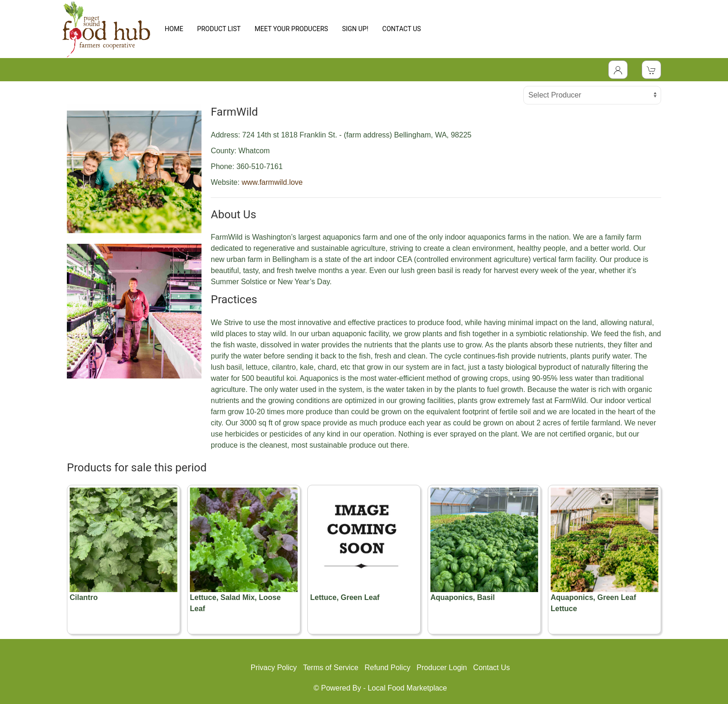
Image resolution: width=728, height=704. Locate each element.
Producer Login (442, 668)
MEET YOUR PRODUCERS (291, 29)
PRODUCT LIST (219, 29)
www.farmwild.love (272, 182)
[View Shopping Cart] (651, 70)
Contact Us (491, 668)
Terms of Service (331, 668)
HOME (174, 29)
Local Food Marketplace (407, 688)
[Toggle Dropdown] (618, 70)
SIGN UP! (355, 29)
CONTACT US (401, 29)
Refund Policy (387, 668)
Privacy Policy (274, 668)
